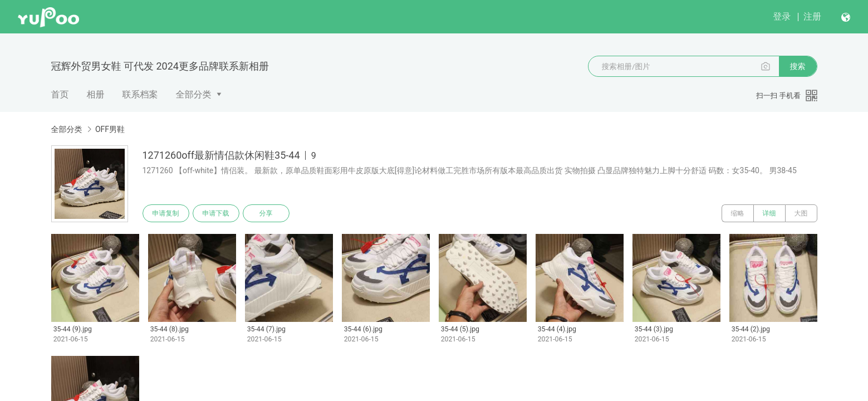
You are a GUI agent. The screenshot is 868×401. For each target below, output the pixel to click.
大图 (801, 213)
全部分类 (194, 94)
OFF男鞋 (110, 129)
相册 (96, 94)
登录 (782, 16)
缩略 (738, 213)
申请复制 (166, 213)
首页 (60, 94)
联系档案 (140, 94)
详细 (769, 213)
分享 (266, 213)
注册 (812, 16)
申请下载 (216, 213)
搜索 (798, 66)
